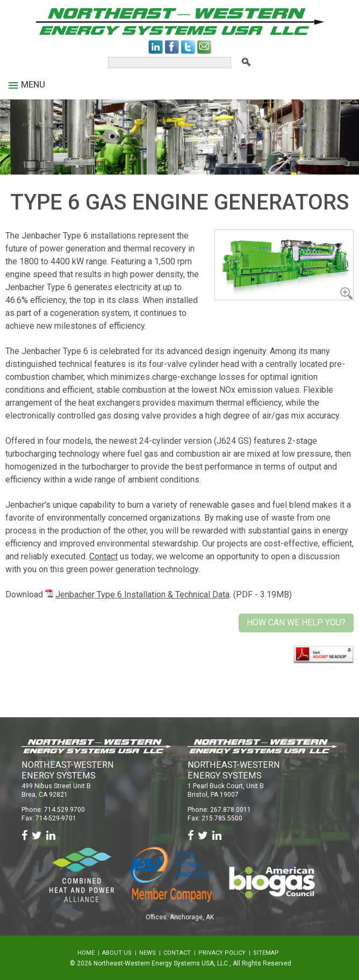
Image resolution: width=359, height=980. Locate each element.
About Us (117, 953)
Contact (103, 556)
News (148, 953)
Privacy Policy (222, 953)
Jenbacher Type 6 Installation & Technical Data (142, 595)
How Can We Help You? (296, 622)
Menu (27, 85)
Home (86, 953)
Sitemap (266, 953)
